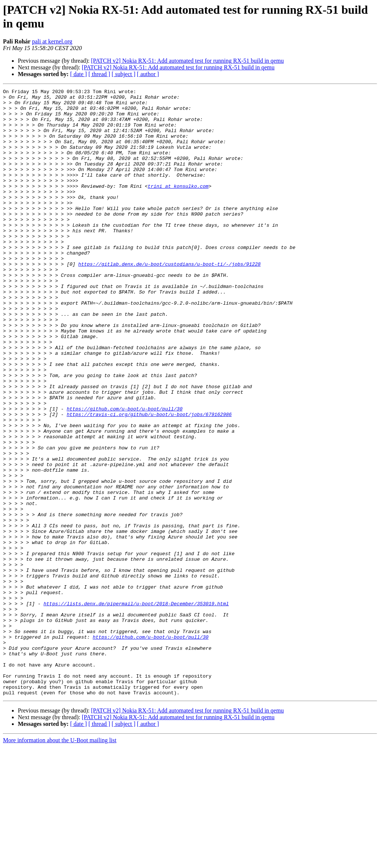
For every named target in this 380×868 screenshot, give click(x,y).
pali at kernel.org (52, 41)
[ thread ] (99, 74)
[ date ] (78, 74)
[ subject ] (124, 74)
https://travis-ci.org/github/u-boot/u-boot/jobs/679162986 (149, 480)
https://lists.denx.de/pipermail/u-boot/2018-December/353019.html (136, 707)
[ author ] (148, 74)
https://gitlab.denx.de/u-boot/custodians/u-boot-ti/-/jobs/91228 (169, 299)
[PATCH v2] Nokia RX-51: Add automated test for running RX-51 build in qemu (187, 61)
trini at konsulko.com (178, 206)
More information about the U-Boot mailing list (60, 862)
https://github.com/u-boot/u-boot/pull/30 (125, 473)
